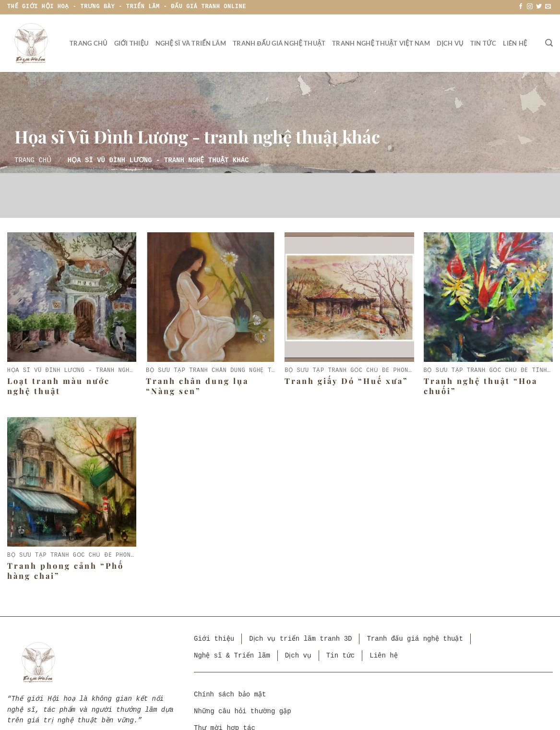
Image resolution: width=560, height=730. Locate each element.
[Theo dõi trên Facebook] (521, 7)
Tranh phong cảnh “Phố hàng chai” (66, 571)
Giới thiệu (131, 43)
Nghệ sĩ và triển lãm (191, 43)
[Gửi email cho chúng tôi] (548, 7)
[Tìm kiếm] (549, 43)
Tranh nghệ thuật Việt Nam (381, 43)
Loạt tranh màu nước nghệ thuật (59, 386)
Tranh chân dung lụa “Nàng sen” (197, 386)
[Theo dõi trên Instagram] (530, 7)
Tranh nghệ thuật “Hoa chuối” (481, 386)
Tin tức (483, 43)
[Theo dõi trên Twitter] (539, 7)
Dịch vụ (450, 43)
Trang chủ (89, 43)
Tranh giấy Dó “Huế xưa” (346, 381)
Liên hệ (515, 43)
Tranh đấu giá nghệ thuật (279, 43)
